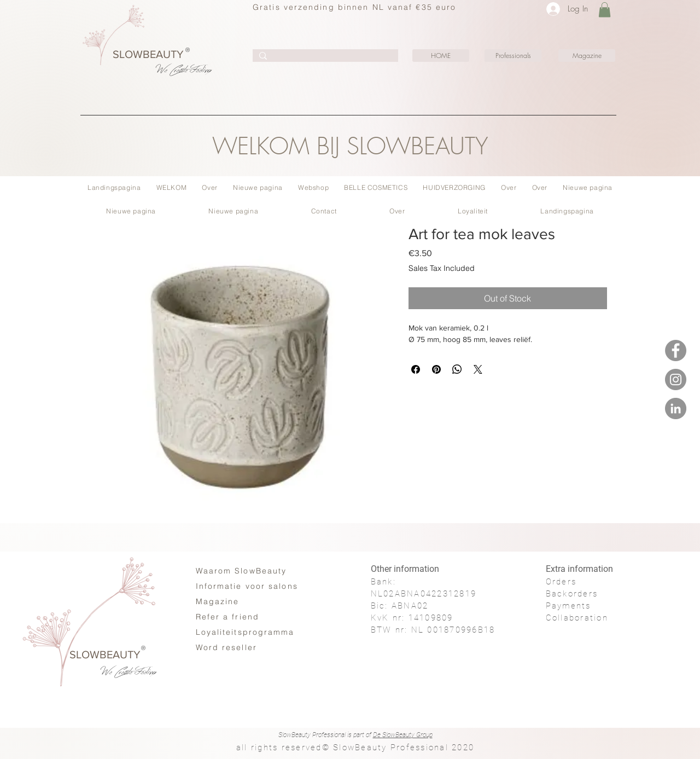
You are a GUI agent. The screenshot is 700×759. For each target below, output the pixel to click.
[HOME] (441, 56)
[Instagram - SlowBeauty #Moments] (676, 379)
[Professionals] (513, 56)
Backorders (572, 594)
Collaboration (577, 618)
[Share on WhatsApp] (457, 369)
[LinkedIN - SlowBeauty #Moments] (676, 409)
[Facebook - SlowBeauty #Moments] (676, 350)
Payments (568, 606)
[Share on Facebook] (416, 369)
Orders (561, 582)
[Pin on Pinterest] (436, 369)
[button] (605, 10)
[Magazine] (587, 56)
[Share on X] (478, 369)
